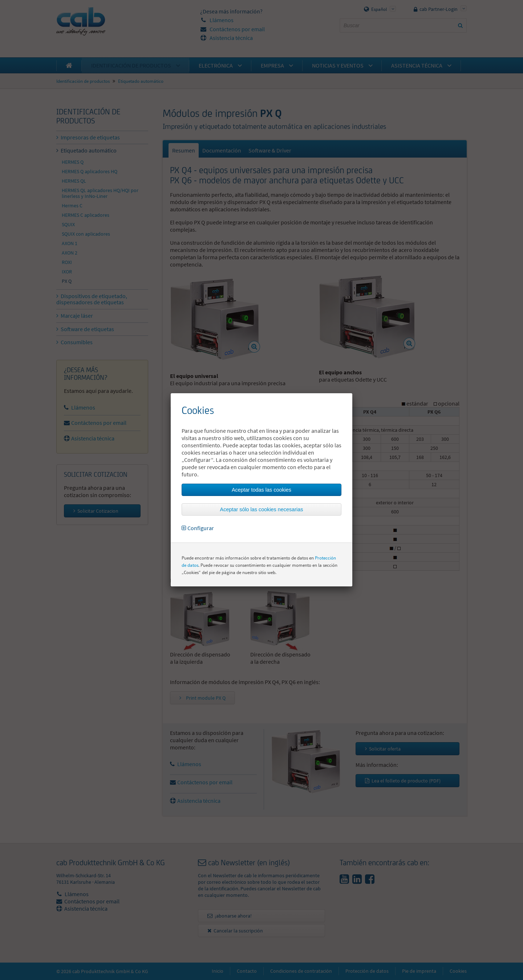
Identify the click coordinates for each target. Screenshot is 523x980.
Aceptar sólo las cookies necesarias (262, 509)
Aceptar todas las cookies (261, 490)
